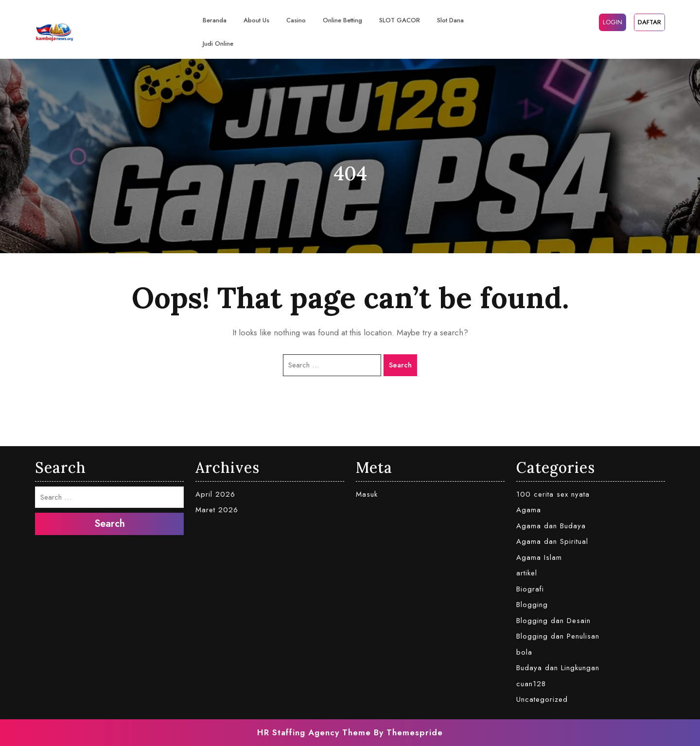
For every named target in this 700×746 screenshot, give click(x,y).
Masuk (367, 494)
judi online (218, 43)
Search (400, 365)
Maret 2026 (217, 510)
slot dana (450, 20)
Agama (529, 510)
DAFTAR (649, 22)
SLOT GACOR (400, 20)
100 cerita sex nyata (553, 494)
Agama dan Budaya (551, 526)
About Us (256, 20)
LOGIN (612, 22)
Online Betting (342, 20)
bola (524, 652)
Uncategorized (542, 699)
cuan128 (531, 684)
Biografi (530, 589)
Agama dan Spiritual (552, 541)
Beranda (215, 20)
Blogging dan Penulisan (558, 636)
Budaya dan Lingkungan (558, 668)
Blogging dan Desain (553, 621)
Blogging (532, 605)
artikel (527, 573)
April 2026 (215, 494)
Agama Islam (539, 557)
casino (296, 20)
